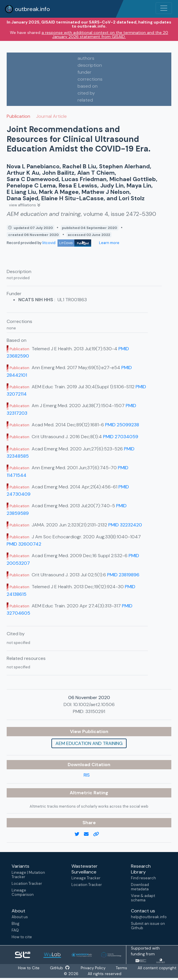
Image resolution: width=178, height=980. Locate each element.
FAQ (15, 930)
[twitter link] (79, 834)
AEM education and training (89, 743)
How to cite (22, 937)
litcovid (67, 243)
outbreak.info (27, 9)
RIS (87, 775)
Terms (122, 968)
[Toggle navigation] (164, 8)
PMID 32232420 (125, 525)
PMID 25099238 (122, 425)
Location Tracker (27, 884)
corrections (90, 79)
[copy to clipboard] (98, 834)
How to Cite (29, 968)
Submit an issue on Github (148, 926)
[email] (89, 834)
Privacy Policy (94, 968)
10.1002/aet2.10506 (94, 704)
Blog (16, 924)
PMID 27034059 (121, 437)
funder (84, 72)
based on (88, 86)
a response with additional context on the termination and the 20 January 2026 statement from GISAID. (105, 35)
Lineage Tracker (86, 878)
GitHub (60, 968)
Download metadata (140, 887)
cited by (86, 93)
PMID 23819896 (123, 575)
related (85, 100)
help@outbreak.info (149, 917)
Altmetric (82, 793)
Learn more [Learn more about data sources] (109, 243)
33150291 (95, 711)
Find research (143, 878)
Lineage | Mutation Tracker (28, 875)
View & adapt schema (143, 898)
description (90, 65)
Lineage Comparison (23, 892)
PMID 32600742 (24, 544)
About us (20, 917)
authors (86, 58)
